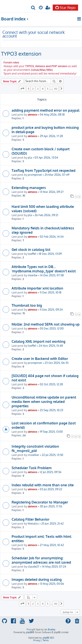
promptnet (35, 175)
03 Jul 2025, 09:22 (51, 489)
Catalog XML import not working (38, 341)
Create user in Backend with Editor (40, 359)
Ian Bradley (50, 629)
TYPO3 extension (21, 54)
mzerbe (33, 275)
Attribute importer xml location (37, 288)
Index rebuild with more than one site (43, 485)
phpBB (29, 632)
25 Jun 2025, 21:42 (52, 523)
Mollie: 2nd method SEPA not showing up (46, 324)
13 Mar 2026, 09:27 (52, 192)
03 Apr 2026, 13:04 (46, 157)
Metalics (33, 523)
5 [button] (48, 89)
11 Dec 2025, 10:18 (51, 292)
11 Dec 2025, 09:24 (51, 309)
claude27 (34, 566)
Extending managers (29, 188)
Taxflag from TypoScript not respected (44, 171)
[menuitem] (33, 8)
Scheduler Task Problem (32, 468)
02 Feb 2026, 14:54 (52, 236)
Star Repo (65, 8)
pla (30, 157)
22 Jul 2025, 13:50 (52, 455)
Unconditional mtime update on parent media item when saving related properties (44, 402)
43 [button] (56, 89)
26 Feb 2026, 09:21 (46, 215)
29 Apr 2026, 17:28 (51, 136)
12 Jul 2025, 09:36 (51, 472)
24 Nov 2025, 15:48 (51, 345)
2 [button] (33, 89)
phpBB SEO (48, 638)
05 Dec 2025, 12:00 (52, 328)
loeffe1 (32, 254)
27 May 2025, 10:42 (52, 545)
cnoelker (33, 455)
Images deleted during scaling (37, 579)
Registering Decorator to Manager (40, 502)
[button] (22, 89)
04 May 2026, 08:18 (52, 114)
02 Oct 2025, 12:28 (51, 384)
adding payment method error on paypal (45, 110)
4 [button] (43, 89)
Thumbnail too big (27, 305)
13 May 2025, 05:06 (52, 584)
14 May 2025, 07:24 (54, 566)
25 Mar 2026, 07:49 (57, 175)
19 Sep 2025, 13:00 (51, 431)
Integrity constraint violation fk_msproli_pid (35, 449)
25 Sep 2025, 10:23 (51, 410)
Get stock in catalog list (31, 250)
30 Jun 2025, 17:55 (51, 506)
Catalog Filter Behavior (31, 519)
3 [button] (38, 89)
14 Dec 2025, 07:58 (52, 275)
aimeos (32, 114)
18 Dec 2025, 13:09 (50, 254)
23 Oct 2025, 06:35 (57, 363)
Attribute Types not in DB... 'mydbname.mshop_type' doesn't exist (44, 269)
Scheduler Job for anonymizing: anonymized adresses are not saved (41, 560)
